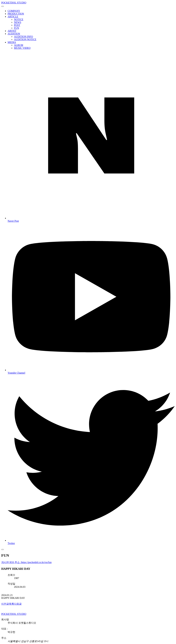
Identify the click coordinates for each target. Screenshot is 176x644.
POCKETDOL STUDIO (14, 3)
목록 (11, 604)
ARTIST (12, 31)
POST (17, 25)
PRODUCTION (16, 14)
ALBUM (19, 45)
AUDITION (14, 34)
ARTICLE (13, 17)
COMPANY (14, 11)
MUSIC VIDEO (22, 48)
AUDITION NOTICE (25, 39)
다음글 (18, 604)
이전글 (5, 604)
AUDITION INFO (23, 37)
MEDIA (12, 42)
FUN (17, 28)
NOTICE (19, 19)
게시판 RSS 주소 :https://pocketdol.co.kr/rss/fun (26, 562)
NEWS (18, 22)
